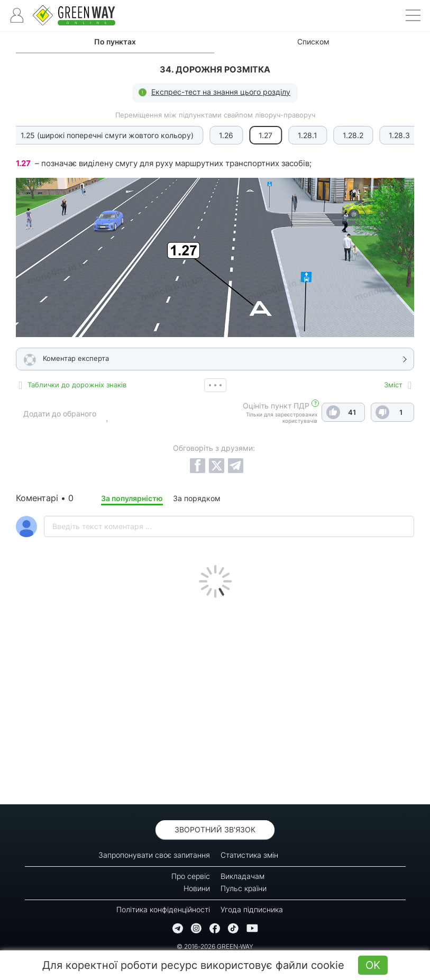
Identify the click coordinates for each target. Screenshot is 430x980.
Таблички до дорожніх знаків (77, 385)
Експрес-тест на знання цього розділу (221, 92)
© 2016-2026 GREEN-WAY (215, 946)
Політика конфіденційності (163, 909)
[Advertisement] (215, 698)
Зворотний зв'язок (215, 829)
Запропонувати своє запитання (154, 855)
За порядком (197, 498)
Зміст (393, 385)
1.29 (392, 135)
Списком (313, 42)
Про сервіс (191, 876)
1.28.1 (257, 135)
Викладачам (243, 876)
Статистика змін (249, 855)
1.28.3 (349, 135)
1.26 (176, 135)
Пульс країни (244, 888)
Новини (197, 888)
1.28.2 (303, 135)
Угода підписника (252, 909)
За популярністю (132, 498)
